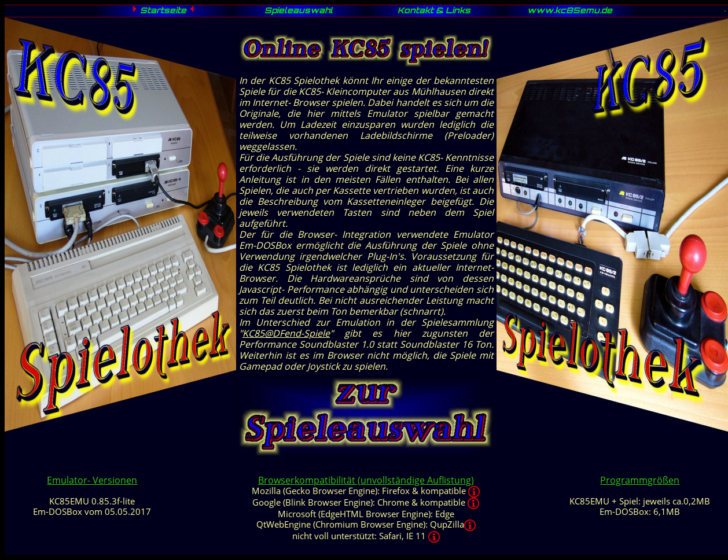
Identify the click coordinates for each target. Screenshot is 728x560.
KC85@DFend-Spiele (286, 333)
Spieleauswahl (299, 11)
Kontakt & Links (434, 11)
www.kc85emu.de (570, 11)
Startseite (163, 11)
